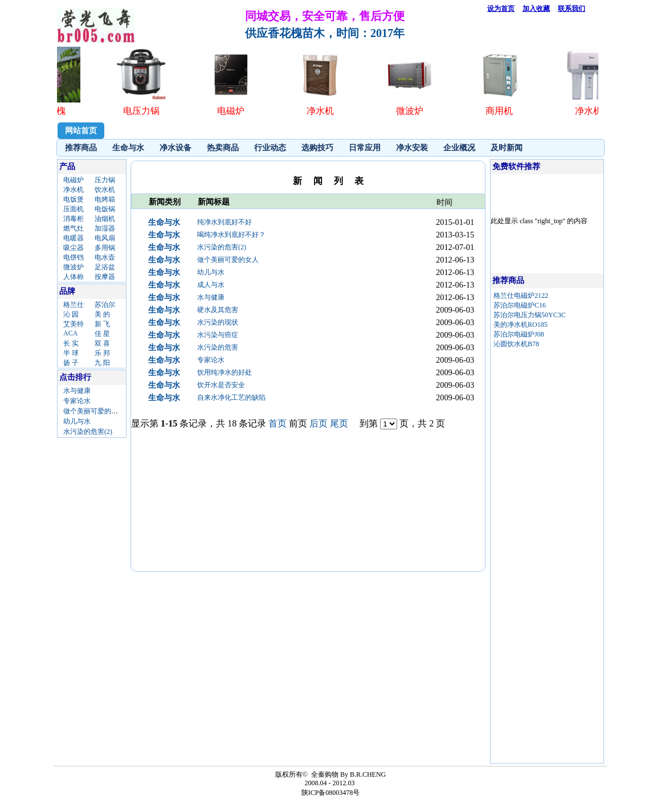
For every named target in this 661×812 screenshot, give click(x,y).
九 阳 (102, 363)
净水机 (74, 190)
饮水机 (105, 190)
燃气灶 (74, 228)
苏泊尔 (105, 305)
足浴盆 (105, 267)
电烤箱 (105, 199)
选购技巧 (317, 148)
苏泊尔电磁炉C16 (520, 305)
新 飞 (102, 324)
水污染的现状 (218, 322)
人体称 (74, 277)
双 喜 (102, 343)
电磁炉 (74, 180)
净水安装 (412, 148)
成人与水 (211, 285)
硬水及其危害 (218, 310)
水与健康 (77, 391)
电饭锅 (105, 209)
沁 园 (71, 314)
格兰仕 (74, 305)
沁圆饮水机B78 (516, 344)
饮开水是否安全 (221, 385)
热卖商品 (223, 148)
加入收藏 (536, 9)
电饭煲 (74, 199)
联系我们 (572, 9)
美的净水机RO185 (521, 325)
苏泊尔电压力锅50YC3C (530, 315)
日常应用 (365, 148)
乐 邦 (102, 353)
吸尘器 (74, 248)
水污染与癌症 (218, 335)
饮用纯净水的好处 (225, 372)
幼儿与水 (77, 421)
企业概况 (459, 148)
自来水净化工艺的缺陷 (231, 397)
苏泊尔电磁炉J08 (519, 334)
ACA (70, 333)
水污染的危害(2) (88, 432)
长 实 (71, 343)
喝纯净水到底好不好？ (231, 235)
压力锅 (105, 180)
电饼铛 (74, 257)
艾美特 (74, 324)
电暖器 (74, 238)
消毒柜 (74, 219)
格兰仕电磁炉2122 (521, 296)
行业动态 (270, 148)
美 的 (102, 314)
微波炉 (74, 267)
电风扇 (105, 238)
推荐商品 (81, 148)
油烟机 (105, 219)
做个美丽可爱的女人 (94, 411)
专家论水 (77, 401)
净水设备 (176, 148)
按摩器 (105, 277)
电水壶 (105, 257)
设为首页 (501, 9)
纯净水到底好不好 (225, 222)
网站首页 (81, 131)
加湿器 (105, 228)
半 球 (71, 353)
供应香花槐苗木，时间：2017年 (325, 33)
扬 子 (71, 363)
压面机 (74, 209)
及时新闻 (507, 148)
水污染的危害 (218, 347)
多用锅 (105, 248)
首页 (278, 423)
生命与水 (128, 148)
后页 (319, 423)
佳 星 (102, 334)
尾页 (339, 423)
